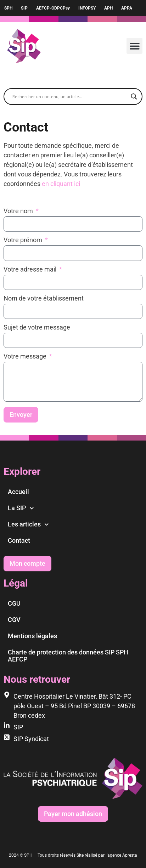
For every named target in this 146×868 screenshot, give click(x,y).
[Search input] (70, 97)
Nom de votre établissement (44, 299)
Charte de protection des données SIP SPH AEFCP (68, 656)
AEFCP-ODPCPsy (53, 8)
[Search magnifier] (134, 97)
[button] (134, 46)
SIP (24, 8)
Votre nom (19, 211)
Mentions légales (32, 636)
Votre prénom (24, 240)
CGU (14, 603)
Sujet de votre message (37, 328)
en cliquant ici (61, 184)
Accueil (18, 492)
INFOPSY (87, 8)
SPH (8, 8)
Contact (19, 540)
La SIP (21, 508)
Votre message (26, 357)
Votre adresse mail (31, 270)
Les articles (28, 525)
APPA (127, 8)
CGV (14, 620)
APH (108, 8)
